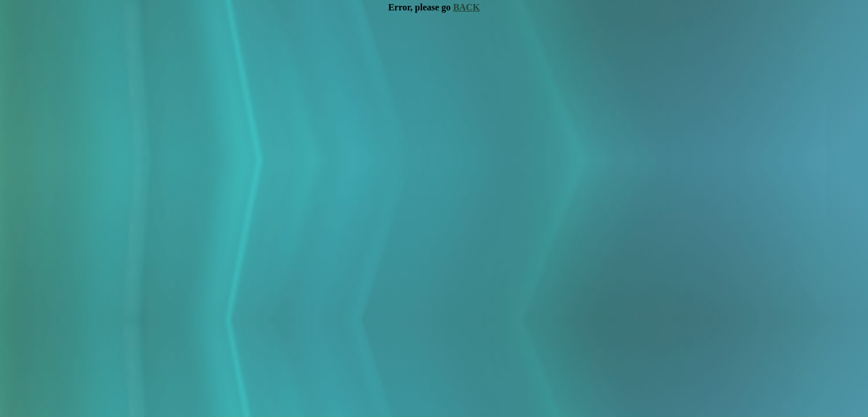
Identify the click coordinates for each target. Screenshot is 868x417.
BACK (466, 7)
